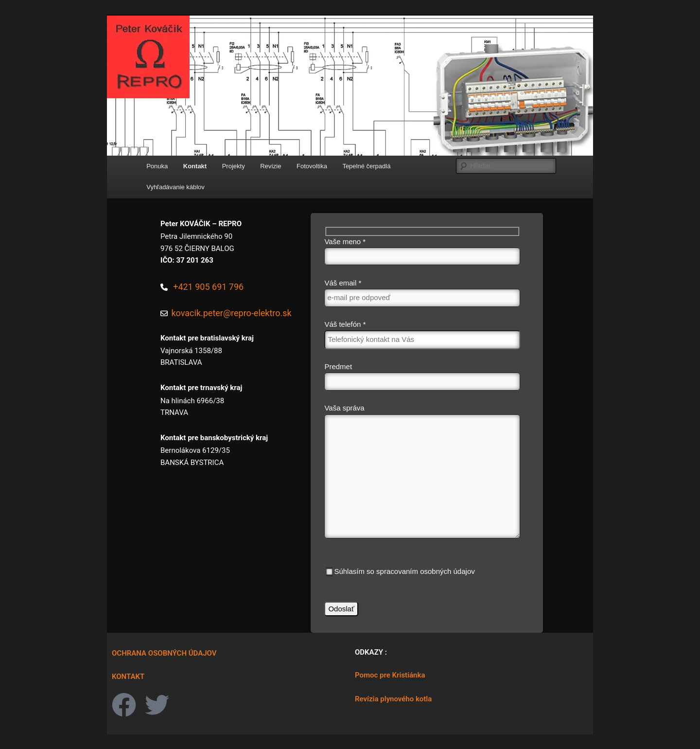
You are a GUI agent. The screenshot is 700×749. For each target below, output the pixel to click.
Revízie (271, 166)
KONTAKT (128, 677)
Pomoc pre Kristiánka (390, 675)
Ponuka (157, 166)
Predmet (422, 376)
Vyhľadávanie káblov (175, 187)
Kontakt (195, 166)
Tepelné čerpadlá (366, 166)
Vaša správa (422, 473)
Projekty (234, 166)
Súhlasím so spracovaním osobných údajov (400, 571)
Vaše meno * (422, 251)
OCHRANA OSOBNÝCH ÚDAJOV (164, 653)
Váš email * (422, 293)
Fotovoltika (312, 166)
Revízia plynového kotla (393, 699)
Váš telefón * (422, 335)
